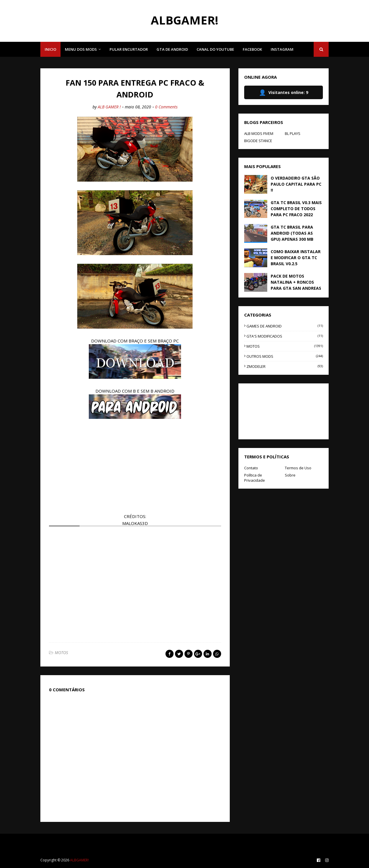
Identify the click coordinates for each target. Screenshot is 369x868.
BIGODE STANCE (258, 141)
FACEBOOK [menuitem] (252, 49)
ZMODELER (285, 366)
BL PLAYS (293, 133)
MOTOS (61, 653)
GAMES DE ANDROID (285, 326)
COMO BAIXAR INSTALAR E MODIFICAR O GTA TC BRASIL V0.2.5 (296, 258)
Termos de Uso (298, 468)
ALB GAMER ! (109, 107)
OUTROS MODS (285, 356)
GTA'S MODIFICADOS (285, 336)
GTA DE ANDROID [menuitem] (172, 49)
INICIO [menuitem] (50, 49)
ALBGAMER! (184, 20)
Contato (251, 468)
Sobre (290, 475)
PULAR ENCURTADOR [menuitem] (129, 49)
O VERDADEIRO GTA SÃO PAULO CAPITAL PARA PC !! (296, 184)
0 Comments (166, 107)
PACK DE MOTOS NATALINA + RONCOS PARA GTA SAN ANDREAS (296, 282)
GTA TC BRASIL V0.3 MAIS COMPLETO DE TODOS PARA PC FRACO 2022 (296, 209)
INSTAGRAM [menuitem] (282, 49)
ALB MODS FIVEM (259, 133)
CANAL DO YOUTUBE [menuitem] (215, 49)
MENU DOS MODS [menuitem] (81, 49)
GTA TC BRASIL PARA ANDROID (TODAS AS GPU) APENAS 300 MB (292, 233)
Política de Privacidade (255, 478)
